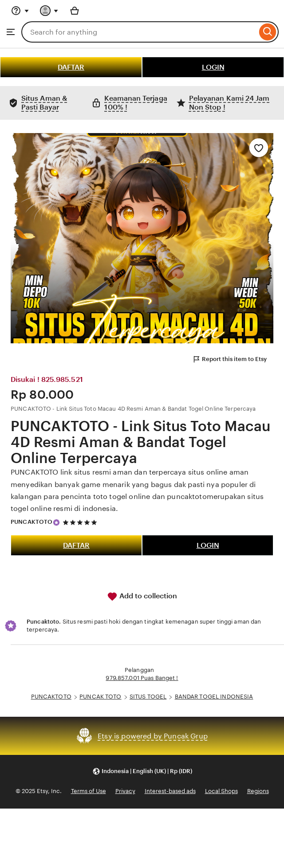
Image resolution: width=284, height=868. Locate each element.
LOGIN (213, 67)
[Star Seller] (56, 522)
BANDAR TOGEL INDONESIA (214, 697)
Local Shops (221, 791)
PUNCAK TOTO (100, 697)
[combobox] (139, 32)
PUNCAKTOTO (32, 522)
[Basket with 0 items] (75, 11)
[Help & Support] (20, 11)
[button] (142, 771)
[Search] (268, 32)
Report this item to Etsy (229, 359)
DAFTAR (71, 67)
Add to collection (142, 597)
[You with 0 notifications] (49, 11)
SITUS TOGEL (148, 697)
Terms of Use (89, 791)
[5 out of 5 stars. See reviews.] (81, 522)
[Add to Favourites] (259, 148)
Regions (258, 791)
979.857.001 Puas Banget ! (142, 678)
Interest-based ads (170, 791)
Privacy (125, 791)
